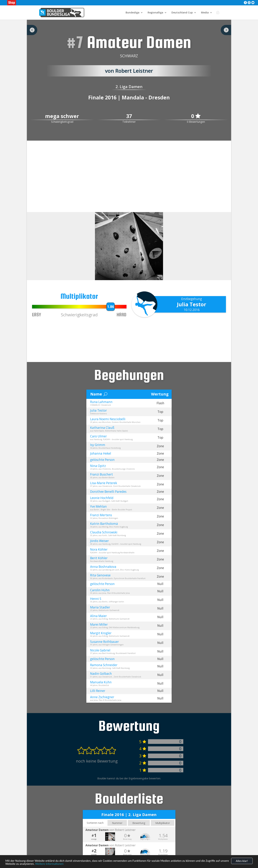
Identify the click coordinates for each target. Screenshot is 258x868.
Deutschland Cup (182, 13)
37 (129, 116)
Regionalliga (155, 13)
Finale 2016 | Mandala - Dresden (129, 97)
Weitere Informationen (49, 864)
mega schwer (62, 116)
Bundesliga (132, 13)
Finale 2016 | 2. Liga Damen (129, 814)
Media (205, 13)
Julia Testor (192, 304)
